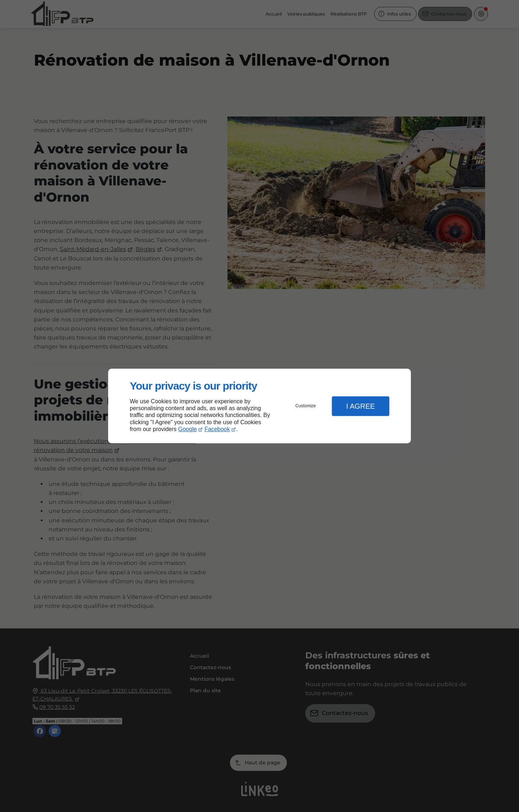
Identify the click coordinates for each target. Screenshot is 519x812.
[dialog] (259, 406)
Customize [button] (306, 406)
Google (187, 429)
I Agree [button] (360, 406)
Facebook (217, 429)
